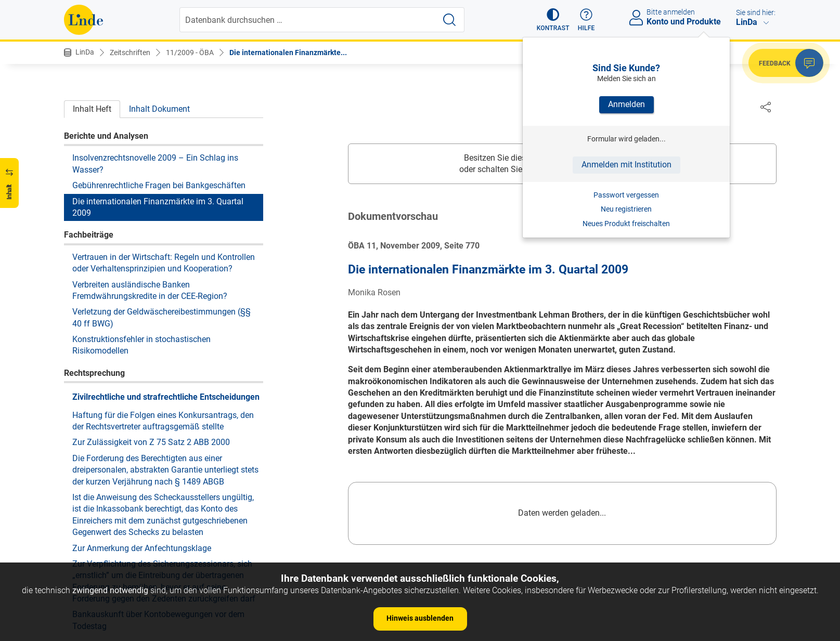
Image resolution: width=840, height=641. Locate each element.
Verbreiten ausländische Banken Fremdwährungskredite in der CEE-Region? (150, 290)
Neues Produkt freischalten (626, 224)
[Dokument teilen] (766, 107)
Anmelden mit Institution (626, 165)
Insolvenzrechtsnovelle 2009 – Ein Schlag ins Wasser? (155, 163)
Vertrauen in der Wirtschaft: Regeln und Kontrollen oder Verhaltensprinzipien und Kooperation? (164, 263)
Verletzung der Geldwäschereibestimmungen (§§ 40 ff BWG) (161, 317)
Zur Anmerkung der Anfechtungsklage (142, 548)
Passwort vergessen (626, 195)
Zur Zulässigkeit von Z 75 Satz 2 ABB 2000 (151, 442)
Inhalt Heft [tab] (92, 109)
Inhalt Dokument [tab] (159, 109)
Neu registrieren (626, 209)
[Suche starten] (449, 20)
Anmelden (626, 104)
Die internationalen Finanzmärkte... (288, 53)
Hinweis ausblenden (420, 618)
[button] (553, 20)
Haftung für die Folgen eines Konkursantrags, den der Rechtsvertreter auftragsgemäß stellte (163, 421)
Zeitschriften (130, 53)
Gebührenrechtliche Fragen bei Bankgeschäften (159, 185)
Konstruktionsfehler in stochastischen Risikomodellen (141, 345)
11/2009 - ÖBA (190, 53)
